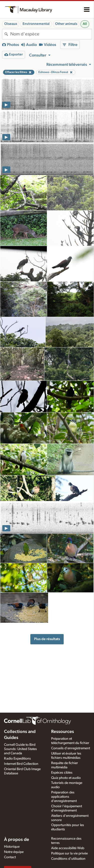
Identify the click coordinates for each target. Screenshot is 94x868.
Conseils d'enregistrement (71, 748)
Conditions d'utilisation (68, 859)
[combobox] (51, 34)
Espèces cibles (62, 773)
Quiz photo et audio (66, 778)
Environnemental (36, 24)
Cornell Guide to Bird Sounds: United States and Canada (20, 749)
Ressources (63, 732)
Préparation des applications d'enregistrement (64, 797)
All (85, 24)
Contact (10, 857)
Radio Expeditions (17, 759)
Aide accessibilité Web (68, 848)
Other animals (66, 24)
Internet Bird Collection (21, 764)
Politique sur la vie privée (69, 853)
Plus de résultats (47, 639)
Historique (12, 847)
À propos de (17, 840)
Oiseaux (11, 24)
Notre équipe (14, 852)
